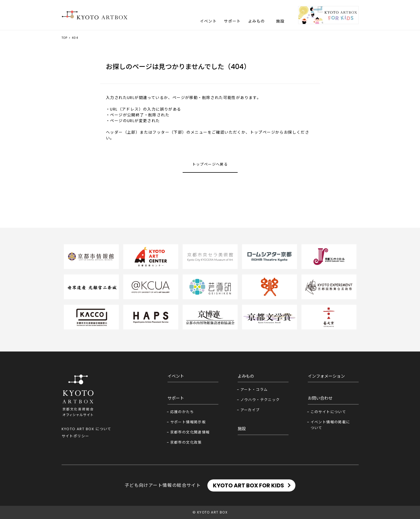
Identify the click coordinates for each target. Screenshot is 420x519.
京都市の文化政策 (186, 442)
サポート (232, 21)
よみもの (257, 21)
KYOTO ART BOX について (87, 429)
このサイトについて (328, 412)
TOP (65, 38)
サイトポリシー (76, 436)
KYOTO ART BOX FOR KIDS (249, 485)
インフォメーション (326, 376)
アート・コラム (254, 390)
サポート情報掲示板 (188, 422)
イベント (208, 21)
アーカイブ (250, 410)
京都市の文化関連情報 (190, 432)
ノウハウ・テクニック (260, 400)
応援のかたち (182, 412)
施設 (280, 21)
